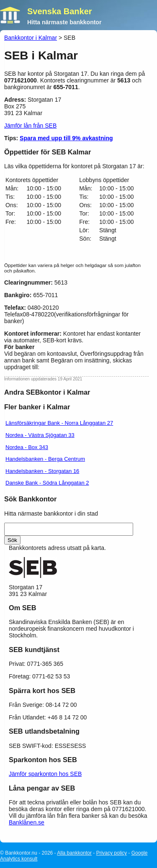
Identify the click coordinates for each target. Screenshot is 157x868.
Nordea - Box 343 (27, 447)
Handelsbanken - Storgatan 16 (42, 471)
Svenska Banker (60, 11)
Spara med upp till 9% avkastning (66, 138)
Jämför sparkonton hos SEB (45, 774)
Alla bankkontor (74, 853)
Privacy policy (112, 853)
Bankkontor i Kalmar (31, 38)
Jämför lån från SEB (30, 126)
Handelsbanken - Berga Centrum (45, 459)
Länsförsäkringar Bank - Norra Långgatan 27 (59, 423)
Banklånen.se (27, 822)
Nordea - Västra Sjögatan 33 (40, 435)
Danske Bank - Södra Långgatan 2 (47, 483)
